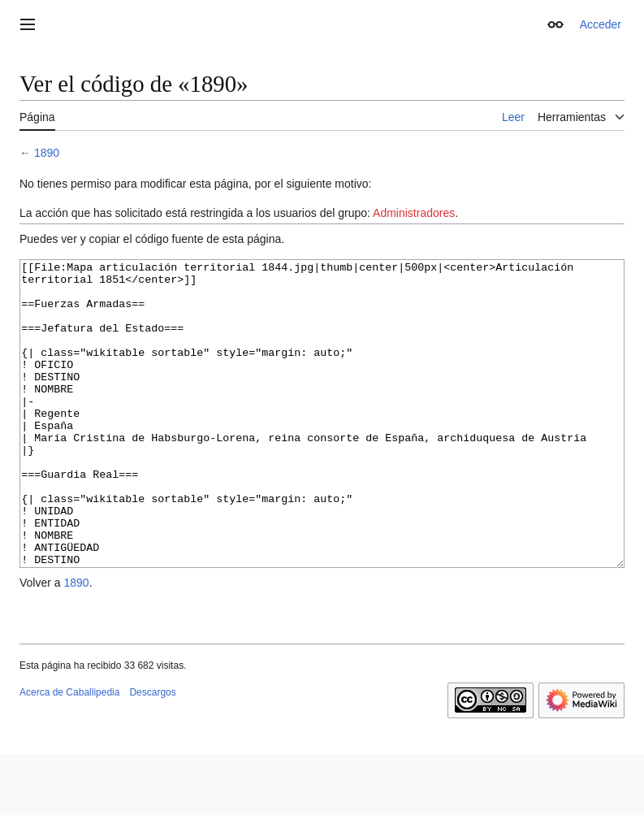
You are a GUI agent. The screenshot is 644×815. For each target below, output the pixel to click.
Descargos (152, 753)
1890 (47, 153)
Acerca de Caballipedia (69, 753)
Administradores (414, 213)
